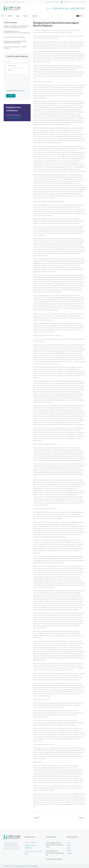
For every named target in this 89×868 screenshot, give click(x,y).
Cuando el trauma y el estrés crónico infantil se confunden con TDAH (17, 26)
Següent (37, 817)
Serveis (12, 15)
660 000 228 (77, 8)
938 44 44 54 (61, 8)
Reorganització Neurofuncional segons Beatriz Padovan (15, 41)
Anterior (82, 817)
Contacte (37, 15)
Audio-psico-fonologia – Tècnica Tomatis (15, 47)
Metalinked (35, 865)
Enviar (11, 95)
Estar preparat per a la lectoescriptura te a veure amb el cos (17, 31)
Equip (20, 15)
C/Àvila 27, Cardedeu (54, 2)
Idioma (80, 15)
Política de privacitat (19, 90)
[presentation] (13, 81)
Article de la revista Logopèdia (14, 37)
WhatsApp (83, 2)
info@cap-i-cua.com (69, 2)
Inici (5, 15)
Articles (28, 15)
